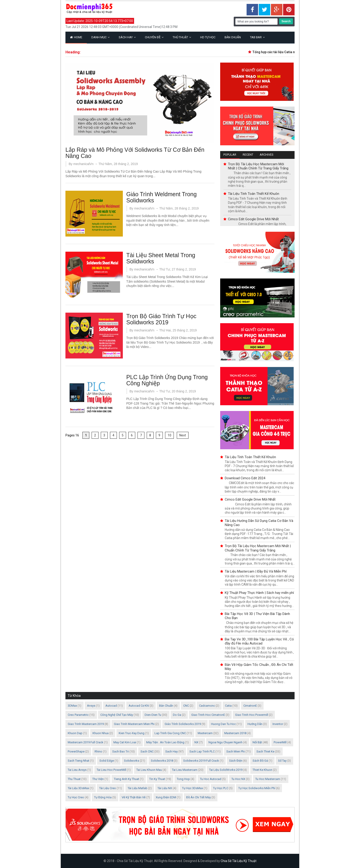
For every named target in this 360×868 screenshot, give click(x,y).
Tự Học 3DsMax (193, 788)
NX (196, 742)
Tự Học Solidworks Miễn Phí (257, 788)
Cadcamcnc (207, 706)
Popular (230, 155)
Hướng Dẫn (255, 724)
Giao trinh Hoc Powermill (252, 715)
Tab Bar (257, 37)
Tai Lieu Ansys (77, 770)
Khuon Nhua (101, 733)
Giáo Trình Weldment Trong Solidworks (162, 197)
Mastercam (205, 733)
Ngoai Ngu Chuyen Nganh (225, 742)
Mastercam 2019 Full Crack (86, 742)
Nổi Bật (257, 742)
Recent (248, 155)
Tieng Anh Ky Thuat (127, 779)
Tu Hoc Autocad (211, 779)
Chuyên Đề (154, 37)
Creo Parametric (78, 715)
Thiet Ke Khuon (262, 770)
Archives (267, 155)
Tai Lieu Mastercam (185, 770)
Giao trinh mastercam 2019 (86, 724)
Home (76, 37)
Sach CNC (147, 751)
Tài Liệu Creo (108, 788)
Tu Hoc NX (238, 779)
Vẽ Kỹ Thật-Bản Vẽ (134, 797)
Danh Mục (100, 37)
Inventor (278, 724)
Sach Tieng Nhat (79, 761)
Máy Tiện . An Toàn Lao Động (165, 742)
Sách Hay (127, 37)
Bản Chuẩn (233, 37)
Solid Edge (107, 761)
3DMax (72, 706)
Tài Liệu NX (165, 788)
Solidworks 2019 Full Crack (201, 761)
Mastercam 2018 (235, 733)
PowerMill (280, 742)
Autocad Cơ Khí (139, 706)
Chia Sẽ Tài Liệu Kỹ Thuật (239, 861)
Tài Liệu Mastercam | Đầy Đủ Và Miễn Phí (256, 571)
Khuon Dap (75, 733)
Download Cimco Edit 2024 (245, 478)
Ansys (91, 706)
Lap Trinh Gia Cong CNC (170, 733)
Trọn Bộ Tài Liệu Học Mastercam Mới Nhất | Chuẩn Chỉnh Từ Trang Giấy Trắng (258, 166)
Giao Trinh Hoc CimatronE (208, 715)
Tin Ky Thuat (157, 779)
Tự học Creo (76, 797)
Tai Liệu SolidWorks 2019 (226, 770)
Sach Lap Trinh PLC (202, 751)
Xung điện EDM (166, 797)
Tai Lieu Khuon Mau (149, 770)
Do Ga (177, 715)
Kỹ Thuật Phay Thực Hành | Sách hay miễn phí (259, 593)
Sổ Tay (282, 761)
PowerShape (76, 751)
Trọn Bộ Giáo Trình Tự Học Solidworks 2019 (161, 319)
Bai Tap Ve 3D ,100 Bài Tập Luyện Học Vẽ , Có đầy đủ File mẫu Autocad (259, 641)
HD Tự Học (208, 37)
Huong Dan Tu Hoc (223, 724)
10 (169, 435)
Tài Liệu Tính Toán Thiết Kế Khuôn (254, 194)
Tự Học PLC (221, 788)
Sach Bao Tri (121, 751)
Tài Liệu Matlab (138, 788)
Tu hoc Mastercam (268, 779)
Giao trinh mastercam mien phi (134, 724)
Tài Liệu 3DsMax (78, 788)
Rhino (98, 751)
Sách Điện (236, 761)
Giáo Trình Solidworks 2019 (183, 724)
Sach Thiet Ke (265, 751)
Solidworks (132, 761)
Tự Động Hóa (103, 797)
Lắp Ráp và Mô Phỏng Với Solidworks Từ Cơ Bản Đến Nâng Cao (135, 153)
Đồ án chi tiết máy (198, 797)
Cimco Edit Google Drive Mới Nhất (253, 219)
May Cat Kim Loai (125, 742)
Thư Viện (98, 779)
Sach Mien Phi (236, 751)
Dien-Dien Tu (153, 715)
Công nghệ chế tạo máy (117, 715)
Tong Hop (183, 779)
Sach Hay (172, 751)
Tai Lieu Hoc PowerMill (111, 770)
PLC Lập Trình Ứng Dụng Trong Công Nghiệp (167, 380)
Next (183, 435)
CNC (186, 706)
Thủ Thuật (182, 37)
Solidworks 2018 (162, 761)
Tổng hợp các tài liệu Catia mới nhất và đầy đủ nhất (293, 52)
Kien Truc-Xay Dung (132, 733)
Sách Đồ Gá (260, 761)
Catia (228, 706)
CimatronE (250, 706)
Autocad (111, 706)
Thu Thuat (74, 779)
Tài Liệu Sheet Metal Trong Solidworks (161, 258)
